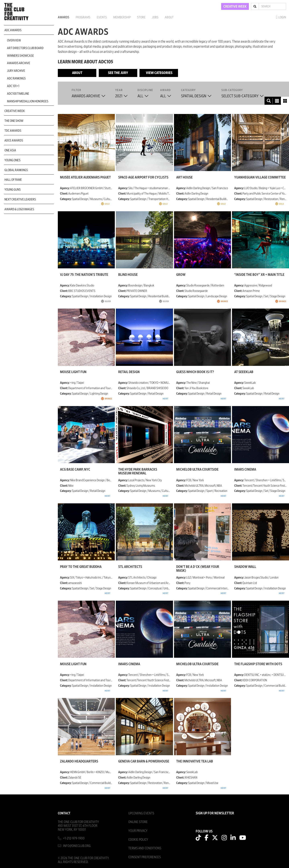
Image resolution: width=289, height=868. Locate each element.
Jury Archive (16, 71)
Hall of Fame (13, 180)
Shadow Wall (245, 567)
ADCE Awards (14, 141)
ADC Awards (13, 30)
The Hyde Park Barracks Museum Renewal (138, 471)
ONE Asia (10, 150)
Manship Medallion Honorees (28, 101)
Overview (14, 40)
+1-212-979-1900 (74, 838)
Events (102, 17)
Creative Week (15, 111)
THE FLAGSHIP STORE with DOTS (258, 664)
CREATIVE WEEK (235, 7)
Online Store (138, 822)
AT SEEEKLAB (244, 372)
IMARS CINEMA (245, 470)
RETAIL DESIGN (129, 372)
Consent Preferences (144, 857)
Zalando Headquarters (79, 761)
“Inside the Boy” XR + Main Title (259, 275)
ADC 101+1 (13, 86)
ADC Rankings (16, 78)
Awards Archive (19, 63)
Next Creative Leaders (20, 199)
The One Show (14, 121)
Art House (184, 177)
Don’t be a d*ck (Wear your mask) (198, 569)
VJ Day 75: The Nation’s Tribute (84, 275)
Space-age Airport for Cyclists (143, 177)
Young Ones (12, 160)
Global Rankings (16, 170)
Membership (122, 17)
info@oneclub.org (77, 846)
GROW (181, 275)
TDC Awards (13, 131)
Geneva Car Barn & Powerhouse (144, 761)
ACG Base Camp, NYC (75, 470)
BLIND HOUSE (128, 275)
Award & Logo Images (19, 209)
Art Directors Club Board (25, 48)
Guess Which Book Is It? (195, 372)
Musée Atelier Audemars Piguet (85, 177)
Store (141, 17)
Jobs (155, 17)
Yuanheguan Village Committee (260, 177)
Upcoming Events (141, 813)
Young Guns (13, 190)
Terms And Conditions (145, 848)
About (169, 17)
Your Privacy (138, 831)
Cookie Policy (138, 840)
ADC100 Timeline (18, 94)
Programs (83, 17)
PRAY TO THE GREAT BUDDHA (81, 567)
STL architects (130, 567)
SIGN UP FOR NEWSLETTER (215, 813)
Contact (64, 813)
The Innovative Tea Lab (195, 761)
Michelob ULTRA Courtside (197, 470)
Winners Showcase (20, 56)
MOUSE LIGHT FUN (73, 372)
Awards (64, 17)
